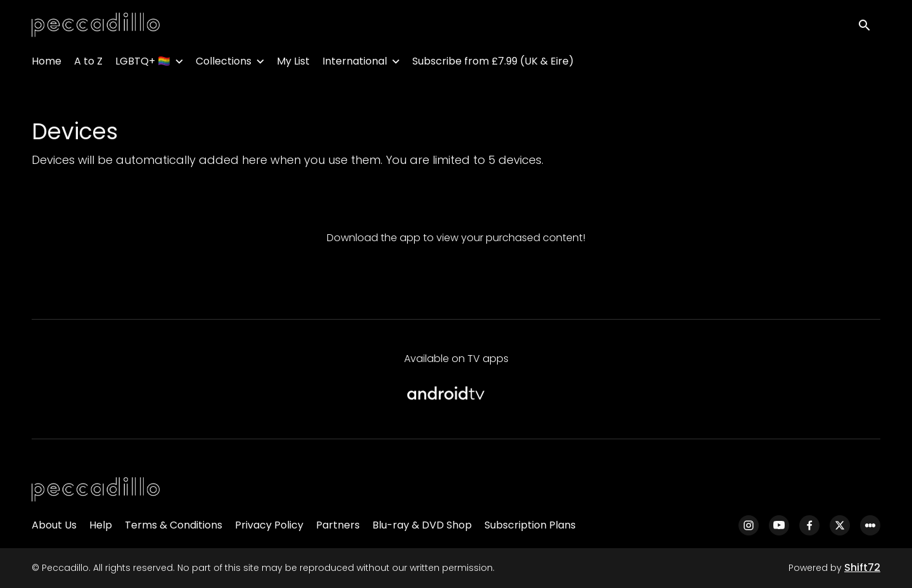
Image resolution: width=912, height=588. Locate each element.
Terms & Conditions (174, 525)
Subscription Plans (530, 525)
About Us (54, 525)
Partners (338, 525)
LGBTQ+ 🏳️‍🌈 (143, 64)
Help (101, 525)
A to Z (88, 64)
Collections (224, 64)
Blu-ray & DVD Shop (422, 525)
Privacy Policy (269, 525)
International (355, 64)
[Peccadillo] (96, 490)
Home (47, 64)
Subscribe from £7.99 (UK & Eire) (493, 64)
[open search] (869, 26)
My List (293, 64)
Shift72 (862, 567)
